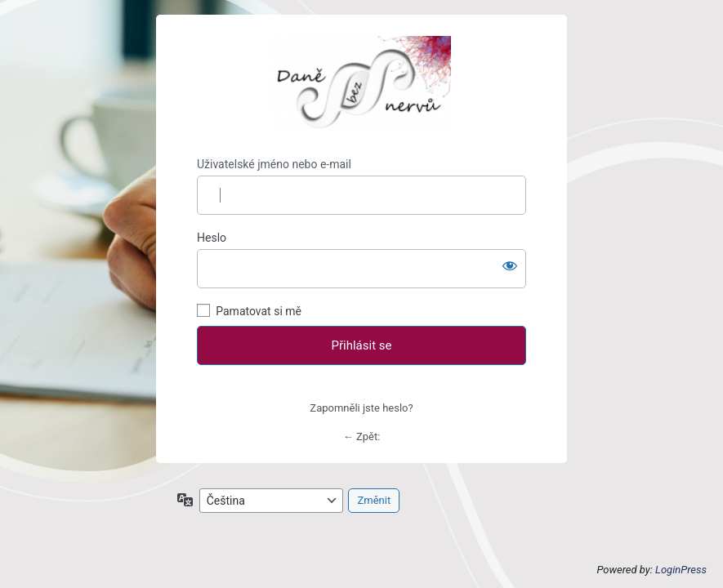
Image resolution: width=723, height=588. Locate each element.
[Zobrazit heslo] (510, 265)
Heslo (212, 238)
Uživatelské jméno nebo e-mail (274, 164)
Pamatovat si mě (259, 311)
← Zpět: (362, 437)
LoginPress (681, 570)
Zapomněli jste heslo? (361, 408)
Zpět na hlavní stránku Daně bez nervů (361, 86)
